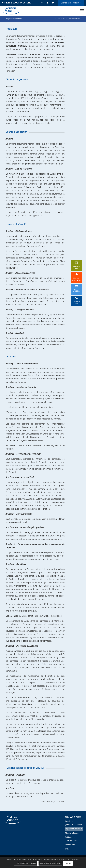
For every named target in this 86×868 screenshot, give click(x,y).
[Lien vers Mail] (42, 3)
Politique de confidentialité (71, 839)
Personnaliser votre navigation (50, 863)
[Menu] (81, 11)
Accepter (68, 863)
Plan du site (70, 845)
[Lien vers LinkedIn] (53, 3)
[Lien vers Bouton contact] (71, 3)
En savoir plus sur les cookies (26, 863)
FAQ (67, 849)
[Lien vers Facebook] (47, 3)
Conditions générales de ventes (74, 823)
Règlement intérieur (14, 19)
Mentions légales (72, 833)
